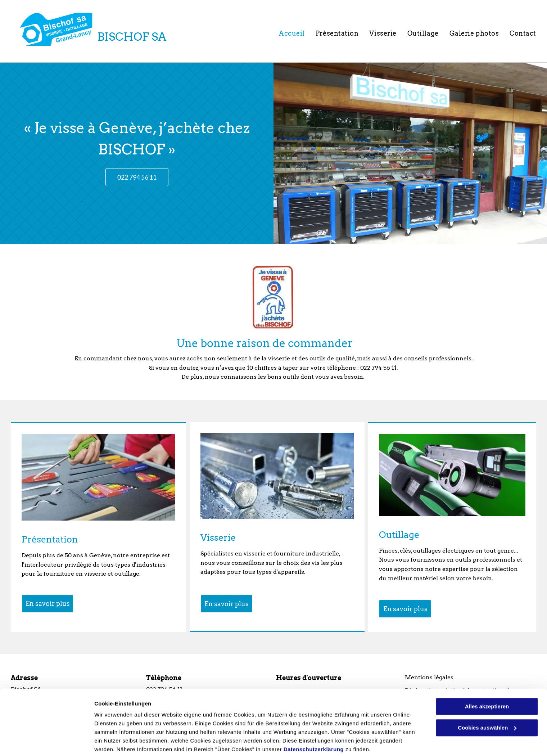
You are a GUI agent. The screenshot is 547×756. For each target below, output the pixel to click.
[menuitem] (292, 33)
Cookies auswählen (120, 742)
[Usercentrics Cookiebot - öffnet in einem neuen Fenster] (47, 742)
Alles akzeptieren (487, 679)
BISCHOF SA (132, 37)
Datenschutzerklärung (314, 722)
